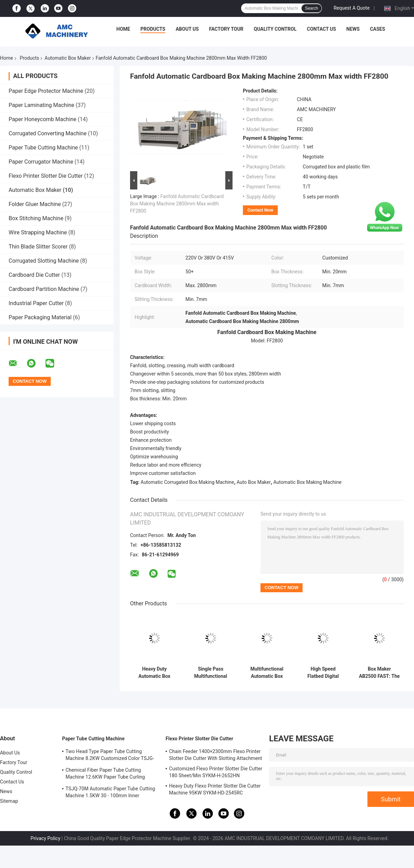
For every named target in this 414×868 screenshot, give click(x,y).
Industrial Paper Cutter (36, 303)
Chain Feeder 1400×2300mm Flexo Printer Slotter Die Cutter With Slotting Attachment (216, 755)
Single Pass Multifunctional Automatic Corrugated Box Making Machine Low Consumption (211, 673)
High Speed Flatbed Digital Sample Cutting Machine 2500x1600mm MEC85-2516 (323, 673)
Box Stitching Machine (36, 218)
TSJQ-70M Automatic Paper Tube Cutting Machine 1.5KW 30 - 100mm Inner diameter (110, 793)
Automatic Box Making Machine (307, 482)
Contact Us (321, 29)
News (353, 29)
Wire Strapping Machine (38, 232)
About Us (187, 29)
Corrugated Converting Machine (48, 133)
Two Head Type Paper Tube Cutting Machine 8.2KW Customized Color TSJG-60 (110, 756)
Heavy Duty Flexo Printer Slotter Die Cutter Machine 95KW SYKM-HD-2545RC (215, 789)
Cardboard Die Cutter (34, 275)
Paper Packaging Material (40, 317)
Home (123, 29)
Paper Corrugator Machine (41, 162)
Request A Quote (352, 8)
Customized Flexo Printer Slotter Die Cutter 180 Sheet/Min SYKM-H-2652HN (216, 772)
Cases (377, 29)
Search (312, 8)
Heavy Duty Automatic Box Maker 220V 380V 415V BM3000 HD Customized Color (154, 673)
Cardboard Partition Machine (44, 289)
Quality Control (275, 29)
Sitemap (9, 801)
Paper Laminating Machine (41, 105)
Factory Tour (226, 29)
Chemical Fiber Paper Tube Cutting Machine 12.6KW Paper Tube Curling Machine (105, 774)
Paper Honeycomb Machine (42, 119)
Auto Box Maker (254, 482)
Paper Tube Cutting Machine (43, 148)
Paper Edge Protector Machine (46, 91)
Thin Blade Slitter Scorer (38, 247)
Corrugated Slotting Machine (44, 261)
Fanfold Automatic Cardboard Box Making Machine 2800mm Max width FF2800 (177, 204)
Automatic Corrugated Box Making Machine (188, 482)
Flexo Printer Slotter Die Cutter (46, 176)
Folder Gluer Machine (35, 204)
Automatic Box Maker (68, 58)
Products (153, 29)
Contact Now (260, 210)
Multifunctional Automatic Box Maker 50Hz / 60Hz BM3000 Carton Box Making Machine (267, 673)
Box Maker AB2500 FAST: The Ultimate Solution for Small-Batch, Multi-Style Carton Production (379, 673)
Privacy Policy (46, 838)
